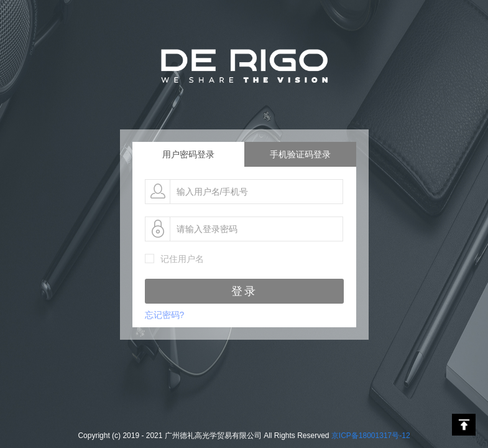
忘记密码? (165, 315)
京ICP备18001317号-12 (371, 436)
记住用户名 (182, 259)
